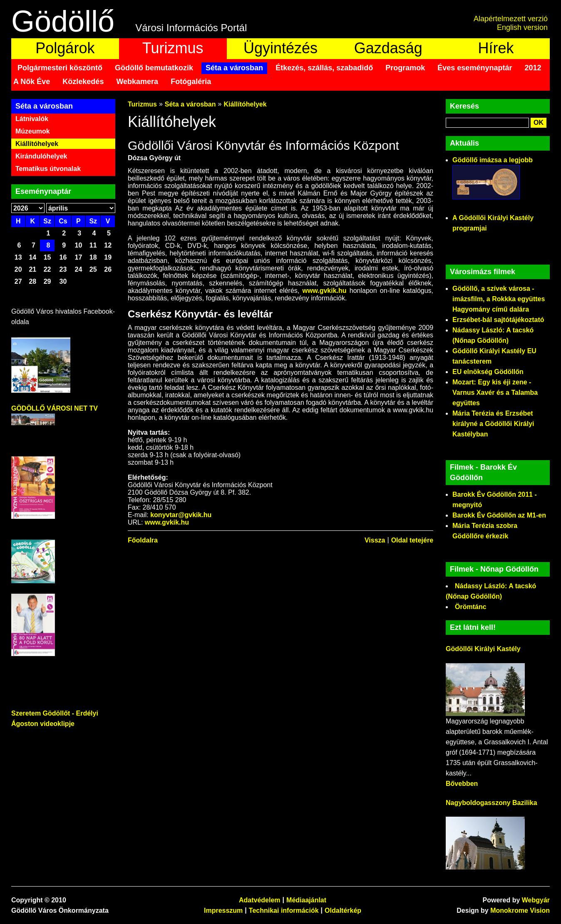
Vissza (375, 540)
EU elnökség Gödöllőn (488, 372)
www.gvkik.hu (324, 291)
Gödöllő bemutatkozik (154, 68)
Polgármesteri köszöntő (60, 68)
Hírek (496, 48)
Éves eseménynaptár (475, 68)
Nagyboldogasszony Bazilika (491, 803)
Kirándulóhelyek (41, 156)
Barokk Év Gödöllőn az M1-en (499, 515)
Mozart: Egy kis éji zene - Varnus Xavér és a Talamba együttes (495, 393)
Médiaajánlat (306, 900)
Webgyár (536, 900)
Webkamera (137, 82)
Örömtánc (471, 607)
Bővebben (462, 784)
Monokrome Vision (520, 910)
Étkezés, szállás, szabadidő (324, 68)
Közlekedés (83, 82)
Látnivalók (32, 119)
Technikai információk (284, 910)
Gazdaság (388, 48)
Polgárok (65, 48)
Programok (405, 68)
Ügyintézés (280, 48)
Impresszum (223, 910)
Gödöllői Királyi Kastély (483, 649)
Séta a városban (234, 68)
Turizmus (173, 48)
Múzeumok (33, 131)
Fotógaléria (191, 82)
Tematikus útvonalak (48, 169)
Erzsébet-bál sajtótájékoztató (498, 320)
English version (522, 27)
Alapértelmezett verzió (511, 19)
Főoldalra (143, 540)
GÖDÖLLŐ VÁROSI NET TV (55, 408)
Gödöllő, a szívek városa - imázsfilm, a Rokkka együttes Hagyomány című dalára (499, 299)
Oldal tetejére (412, 540)
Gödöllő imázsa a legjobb (493, 160)
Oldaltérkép (343, 910)
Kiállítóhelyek (37, 144)
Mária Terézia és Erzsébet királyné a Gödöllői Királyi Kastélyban (493, 424)
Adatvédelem (260, 900)
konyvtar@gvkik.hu (181, 515)
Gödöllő (63, 21)
